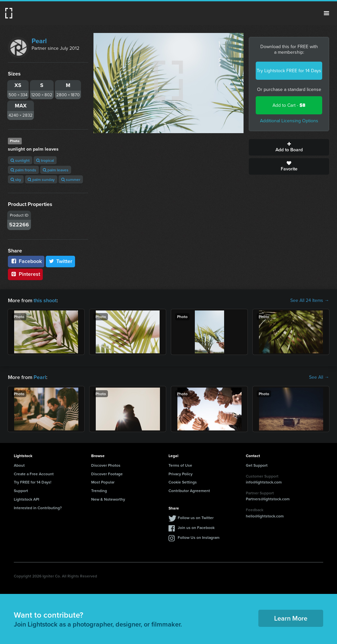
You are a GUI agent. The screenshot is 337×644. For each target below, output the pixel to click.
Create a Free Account (34, 474)
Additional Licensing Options (289, 121)
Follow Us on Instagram (199, 537)
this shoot (45, 300)
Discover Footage (107, 474)
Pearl (39, 41)
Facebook (26, 261)
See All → (319, 377)
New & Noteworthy (108, 499)
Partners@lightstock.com (268, 499)
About (19, 465)
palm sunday (41, 179)
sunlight (20, 160)
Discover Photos (106, 465)
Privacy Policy (181, 474)
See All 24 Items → (310, 301)
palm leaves (56, 170)
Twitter (61, 261)
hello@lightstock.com (265, 516)
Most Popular (103, 482)
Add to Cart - (289, 105)
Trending (99, 491)
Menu (326, 13)
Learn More (291, 618)
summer (71, 179)
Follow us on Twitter (196, 518)
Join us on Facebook (196, 527)
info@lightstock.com (264, 482)
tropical (45, 160)
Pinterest (25, 274)
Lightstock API (26, 499)
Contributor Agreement (189, 491)
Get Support (257, 465)
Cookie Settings (183, 482)
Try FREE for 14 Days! (33, 482)
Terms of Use (180, 465)
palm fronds (23, 170)
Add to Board (289, 147)
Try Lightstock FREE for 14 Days (289, 71)
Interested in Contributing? (38, 508)
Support (21, 491)
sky (16, 179)
